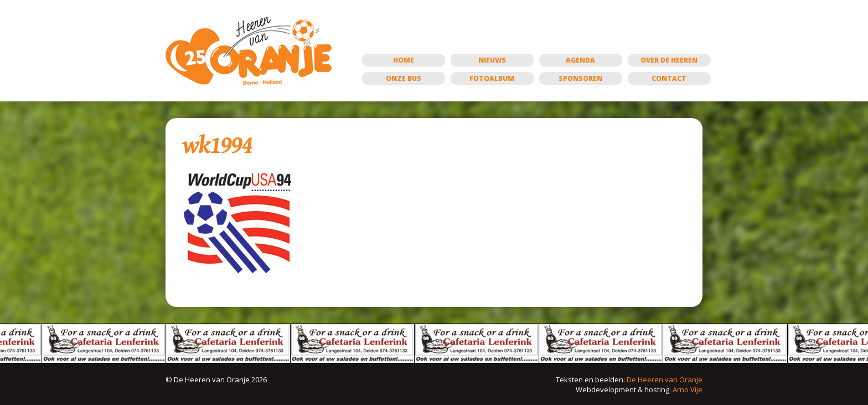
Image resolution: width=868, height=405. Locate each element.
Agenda (580, 60)
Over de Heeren (669, 60)
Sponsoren (580, 78)
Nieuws (492, 60)
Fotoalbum (492, 78)
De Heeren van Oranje (665, 380)
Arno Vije (688, 389)
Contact (669, 78)
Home (404, 60)
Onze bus (404, 78)
